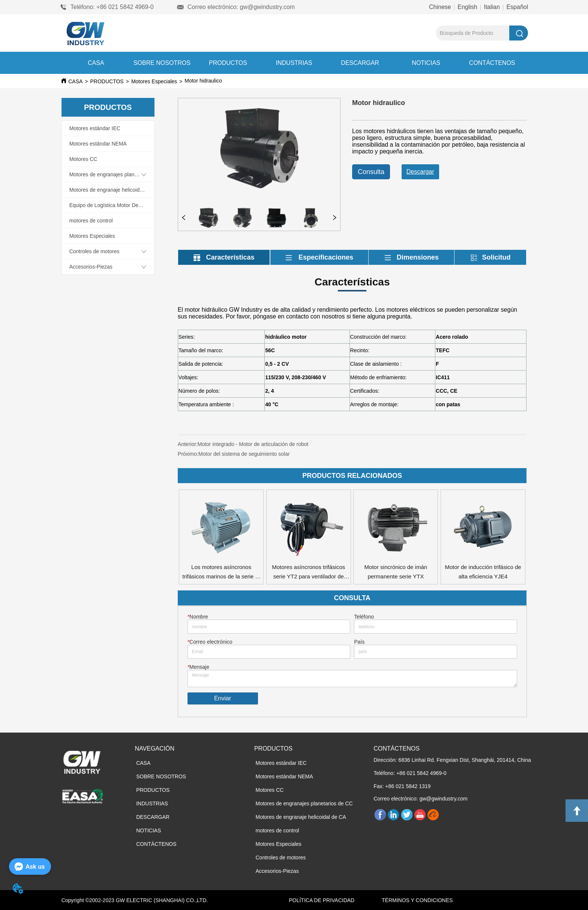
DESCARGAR (360, 63)
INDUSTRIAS (294, 63)
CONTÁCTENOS (492, 63)
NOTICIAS (426, 63)
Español (516, 7)
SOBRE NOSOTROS (162, 63)
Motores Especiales (154, 81)
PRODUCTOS (228, 63)
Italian (492, 7)
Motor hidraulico (262, 81)
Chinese (441, 7)
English (467, 7)
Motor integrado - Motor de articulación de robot (253, 444)
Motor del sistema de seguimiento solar (244, 454)
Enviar (223, 698)
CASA (96, 63)
